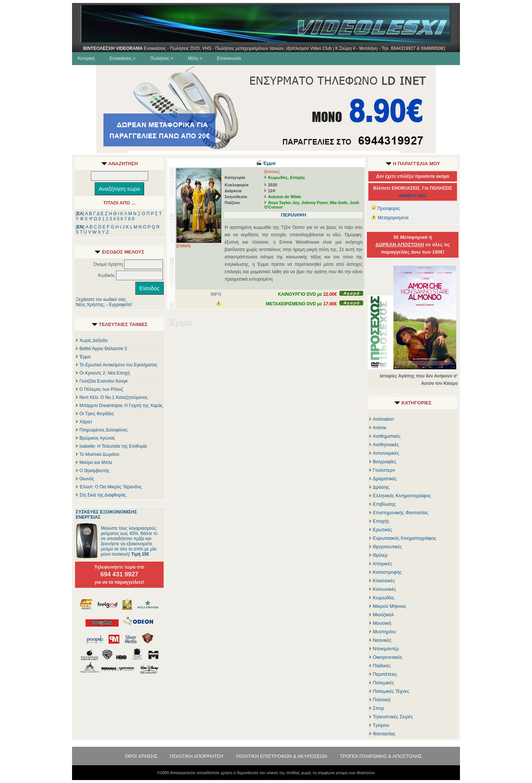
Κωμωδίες (278, 177)
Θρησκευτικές (387, 547)
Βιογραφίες (385, 462)
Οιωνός (87, 479)
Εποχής (298, 177)
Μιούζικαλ (383, 615)
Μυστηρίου (384, 632)
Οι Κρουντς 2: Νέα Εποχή (105, 373)
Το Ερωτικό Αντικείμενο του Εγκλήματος (118, 365)
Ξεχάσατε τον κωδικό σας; (101, 299)
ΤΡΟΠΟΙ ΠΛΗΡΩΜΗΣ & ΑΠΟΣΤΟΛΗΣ (381, 756)
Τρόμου (381, 725)
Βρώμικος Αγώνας (97, 438)
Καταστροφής (387, 572)
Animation (383, 419)
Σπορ (378, 708)
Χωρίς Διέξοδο (93, 340)
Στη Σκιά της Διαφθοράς (103, 495)
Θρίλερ (380, 555)
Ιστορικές (383, 564)
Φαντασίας (384, 734)
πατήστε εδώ (413, 196)
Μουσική (382, 623)
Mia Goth (339, 203)
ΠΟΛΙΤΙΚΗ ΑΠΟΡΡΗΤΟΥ (197, 756)
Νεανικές (382, 640)
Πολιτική (382, 700)
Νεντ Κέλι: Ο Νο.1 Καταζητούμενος (114, 397)
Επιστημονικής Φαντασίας (400, 513)
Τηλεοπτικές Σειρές (393, 717)
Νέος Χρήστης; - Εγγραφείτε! (104, 305)
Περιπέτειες (385, 674)
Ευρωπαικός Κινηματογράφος (405, 538)
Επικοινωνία (229, 58)
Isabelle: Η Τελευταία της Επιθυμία (113, 446)
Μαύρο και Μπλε (96, 462)
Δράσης (381, 487)
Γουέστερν (384, 470)
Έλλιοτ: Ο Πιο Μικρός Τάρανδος (111, 487)
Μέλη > (195, 58)
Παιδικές (382, 666)
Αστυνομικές (386, 453)
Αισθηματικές (387, 436)
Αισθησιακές (386, 445)
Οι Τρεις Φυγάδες (97, 414)
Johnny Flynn (314, 203)
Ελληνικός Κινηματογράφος (402, 496)
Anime (380, 428)
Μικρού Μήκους (390, 606)
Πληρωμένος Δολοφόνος (104, 430)
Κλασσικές (384, 581)
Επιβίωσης (384, 504)
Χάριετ (86, 422)
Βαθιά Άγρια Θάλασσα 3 (103, 349)
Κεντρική (86, 58)
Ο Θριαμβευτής (94, 471)
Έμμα (85, 357)
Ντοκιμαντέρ (386, 649)
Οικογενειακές (388, 657)
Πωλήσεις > (162, 58)
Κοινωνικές (384, 589)
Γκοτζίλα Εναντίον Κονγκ (103, 381)
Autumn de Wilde (284, 197)
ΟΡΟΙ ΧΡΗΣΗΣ (141, 756)
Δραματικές (385, 479)
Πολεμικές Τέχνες (391, 691)
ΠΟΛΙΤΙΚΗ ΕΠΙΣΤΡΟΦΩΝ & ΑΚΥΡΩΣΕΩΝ (282, 756)
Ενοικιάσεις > (122, 58)
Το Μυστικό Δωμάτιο (99, 454)
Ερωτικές (383, 530)
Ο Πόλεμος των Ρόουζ (101, 389)
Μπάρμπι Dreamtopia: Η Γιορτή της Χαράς (121, 406)
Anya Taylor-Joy (283, 203)
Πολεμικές (383, 683)
